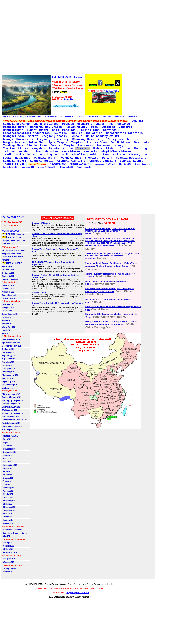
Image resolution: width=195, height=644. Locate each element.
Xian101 (6, 536)
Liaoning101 (8, 488)
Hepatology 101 (9, 356)
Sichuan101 (8, 514)
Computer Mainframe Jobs (14, 241)
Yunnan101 (7, 520)
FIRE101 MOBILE (12, 263)
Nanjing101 (7, 491)
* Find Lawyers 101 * (11, 394)
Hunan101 (7, 475)
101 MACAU (133, 117)
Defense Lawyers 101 (11, 404)
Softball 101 (7, 324)
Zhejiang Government (11, 254)
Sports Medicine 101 (11, 343)
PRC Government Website (13, 250)
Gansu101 (7, 446)
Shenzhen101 (8, 510)
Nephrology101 (9, 359)
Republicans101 (84, 167)
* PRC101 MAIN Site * (79, 164)
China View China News (12, 257)
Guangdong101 (9, 449)
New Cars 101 (125, 164)
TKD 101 (6, 333)
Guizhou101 (8, 455)
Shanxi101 (7, 504)
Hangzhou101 (9, 559)
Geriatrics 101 (8, 349)
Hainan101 (7, 459)
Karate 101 (7, 330)
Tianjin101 (7, 572)
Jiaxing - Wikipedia (41, 223)
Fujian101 (7, 442)
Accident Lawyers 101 (12, 397)
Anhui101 (7, 439)
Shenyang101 (8, 507)
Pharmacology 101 (10, 375)
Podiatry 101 (7, 378)
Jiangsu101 (8, 478)
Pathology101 (8, 372)
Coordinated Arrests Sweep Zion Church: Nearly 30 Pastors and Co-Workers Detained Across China (110, 231)
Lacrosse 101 (8, 304)
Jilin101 (6, 485)
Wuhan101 (7, 517)
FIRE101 (81, 117)
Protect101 (107, 117)
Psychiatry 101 (8, 382)
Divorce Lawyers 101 (11, 407)
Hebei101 (7, 462)
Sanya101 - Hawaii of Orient (15, 533)
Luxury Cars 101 (142, 164)
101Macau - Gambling (12, 530)
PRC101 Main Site (10, 436)
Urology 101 (7, 388)
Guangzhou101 (9, 452)
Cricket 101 (7, 311)
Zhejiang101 (8, 523)
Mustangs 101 (27, 167)
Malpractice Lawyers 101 (13, 413)
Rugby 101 (7, 321)
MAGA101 (120, 117)
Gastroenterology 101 (11, 346)
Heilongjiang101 (10, 465)
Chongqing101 (9, 569)
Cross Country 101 (10, 314)
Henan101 (7, 468)
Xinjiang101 (8, 549)
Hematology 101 (9, 352)
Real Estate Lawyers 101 (13, 426)
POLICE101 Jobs (12, 237)
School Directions (10, 279)
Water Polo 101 (9, 327)
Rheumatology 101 (10, 385)
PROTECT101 (8, 270)
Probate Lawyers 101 (11, 423)
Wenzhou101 (8, 562)
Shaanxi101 (8, 497)
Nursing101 (7, 365)
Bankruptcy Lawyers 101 (13, 400)
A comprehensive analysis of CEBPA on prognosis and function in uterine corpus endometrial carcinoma (112, 256)
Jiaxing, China (39, 292)
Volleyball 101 (8, 308)
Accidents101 (67, 117)
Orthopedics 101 (9, 369)
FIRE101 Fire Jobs (13, 234)
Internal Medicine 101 (47, 167)
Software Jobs (9, 244)
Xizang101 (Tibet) (10, 552)
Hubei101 (7, 472)
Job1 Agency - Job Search (104, 164)
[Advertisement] (62, 38)
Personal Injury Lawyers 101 (14, 420)
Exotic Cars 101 (10, 167)
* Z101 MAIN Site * (33, 117)
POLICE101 (93, 117)
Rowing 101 (7, 317)
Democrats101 (67, 167)
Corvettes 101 (8, 289)
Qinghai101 (7, 494)
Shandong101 (9, 501)
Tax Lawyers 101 (9, 430)
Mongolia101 (8, 546)
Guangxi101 (8, 543)
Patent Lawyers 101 (11, 417)
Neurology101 (8, 362)
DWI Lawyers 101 (10, 410)
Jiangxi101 (7, 481)
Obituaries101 (51, 117)
